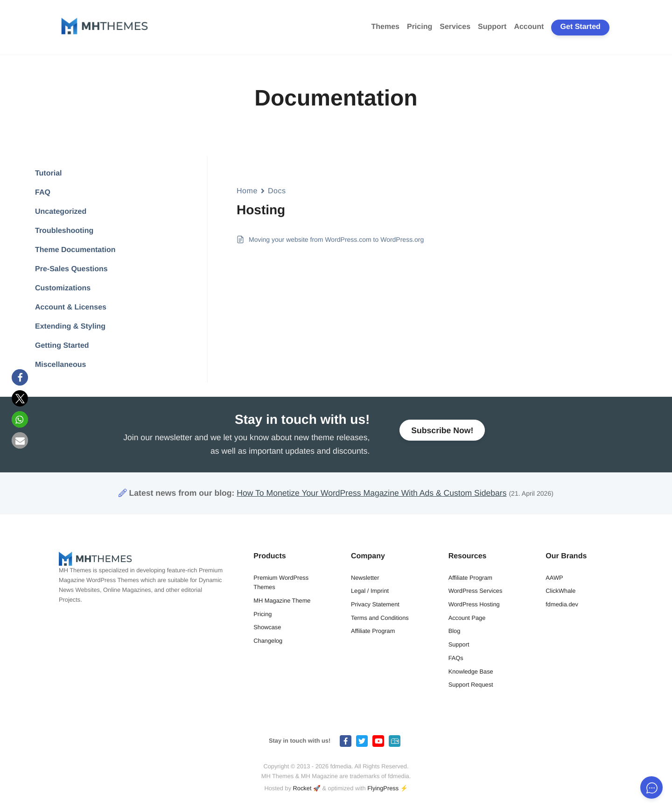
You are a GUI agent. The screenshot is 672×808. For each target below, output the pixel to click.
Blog (455, 631)
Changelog (268, 641)
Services (455, 27)
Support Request (471, 685)
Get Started (581, 27)
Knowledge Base (471, 671)
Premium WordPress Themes (281, 583)
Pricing (420, 27)
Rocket (302, 788)
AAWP (554, 578)
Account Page (467, 618)
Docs (277, 191)
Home (247, 191)
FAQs (456, 658)
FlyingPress (383, 788)
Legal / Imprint (370, 591)
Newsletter (365, 578)
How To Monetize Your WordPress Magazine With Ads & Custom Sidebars (371, 493)
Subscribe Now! (442, 433)
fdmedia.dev (562, 604)
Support (492, 27)
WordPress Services (476, 591)
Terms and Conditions (380, 618)
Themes (385, 27)
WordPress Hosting (474, 604)
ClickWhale (560, 591)
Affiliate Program (373, 631)
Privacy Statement (375, 604)
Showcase (267, 627)
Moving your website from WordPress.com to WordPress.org (336, 239)
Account (529, 27)
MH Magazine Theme (282, 601)
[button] (20, 377)
